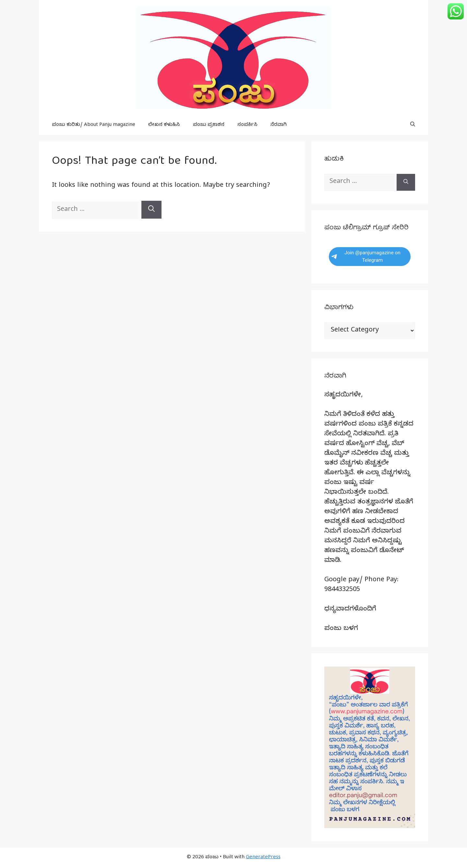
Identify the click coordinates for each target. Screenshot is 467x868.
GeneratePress (263, 858)
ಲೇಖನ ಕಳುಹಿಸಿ (164, 125)
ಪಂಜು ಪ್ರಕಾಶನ (209, 125)
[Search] (151, 210)
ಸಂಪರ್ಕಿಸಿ (247, 125)
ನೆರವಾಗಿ (279, 125)
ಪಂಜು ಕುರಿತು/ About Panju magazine (94, 125)
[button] (413, 125)
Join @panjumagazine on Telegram (366, 256)
